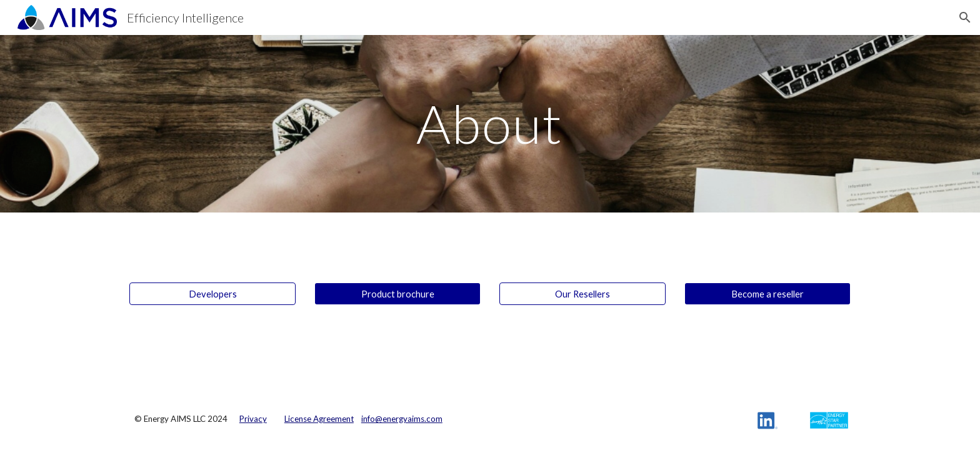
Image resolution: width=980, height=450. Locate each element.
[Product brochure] (397, 294)
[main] (490, 123)
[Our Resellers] (582, 294)
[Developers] (212, 294)
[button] (965, 17)
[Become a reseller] (767, 294)
